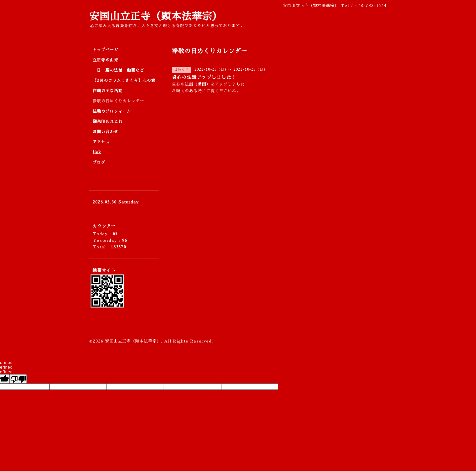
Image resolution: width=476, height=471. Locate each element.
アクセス (101, 142)
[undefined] (18, 379)
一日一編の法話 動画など (118, 70)
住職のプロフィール (112, 111)
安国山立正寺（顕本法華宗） (156, 17)
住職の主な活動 (108, 91)
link (97, 152)
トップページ (105, 50)
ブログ (99, 163)
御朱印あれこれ (108, 122)
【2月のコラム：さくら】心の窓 (124, 81)
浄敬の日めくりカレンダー (118, 101)
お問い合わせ (105, 132)
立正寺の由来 (105, 60)
